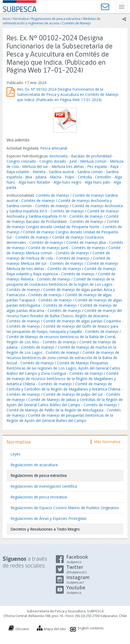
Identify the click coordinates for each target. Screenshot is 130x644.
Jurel (73, 161)
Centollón (103, 177)
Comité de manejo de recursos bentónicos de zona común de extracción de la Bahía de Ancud (63, 358)
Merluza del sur (35, 166)
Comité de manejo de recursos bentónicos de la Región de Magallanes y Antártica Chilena (63, 379)
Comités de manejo (52, 195)
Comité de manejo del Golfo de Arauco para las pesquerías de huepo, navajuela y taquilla (62, 329)
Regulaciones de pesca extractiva (56, 19)
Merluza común (93, 161)
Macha (56, 177)
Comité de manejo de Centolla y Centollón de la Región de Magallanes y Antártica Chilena (63, 386)
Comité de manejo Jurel (48, 248)
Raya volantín (18, 172)
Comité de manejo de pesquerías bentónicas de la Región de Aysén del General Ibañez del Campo (60, 418)
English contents (91, 628)
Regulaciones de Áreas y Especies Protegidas (49, 518)
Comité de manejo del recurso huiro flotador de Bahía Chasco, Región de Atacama (64, 313)
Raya (114, 166)
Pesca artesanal (54, 148)
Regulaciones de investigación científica (44, 486)
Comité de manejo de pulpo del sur (73, 394)
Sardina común (90, 172)
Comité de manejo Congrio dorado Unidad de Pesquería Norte (63, 224)
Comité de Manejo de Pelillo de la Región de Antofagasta (55, 410)
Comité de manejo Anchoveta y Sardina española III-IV (63, 214)
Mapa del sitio (55, 629)
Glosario (22, 629)
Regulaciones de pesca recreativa (39, 497)
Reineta (39, 172)
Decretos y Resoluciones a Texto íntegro (45, 529)
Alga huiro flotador (34, 182)
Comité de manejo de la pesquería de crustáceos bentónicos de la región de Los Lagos (60, 282)
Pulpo (70, 177)
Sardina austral (61, 172)
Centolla (85, 177)
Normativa (21, 19)
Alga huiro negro (67, 182)
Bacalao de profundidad (91, 156)
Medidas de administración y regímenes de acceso (52, 21)
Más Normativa (105, 442)
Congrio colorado (21, 161)
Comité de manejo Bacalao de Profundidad (63, 219)
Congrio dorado (53, 161)
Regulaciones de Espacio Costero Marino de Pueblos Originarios (65, 508)
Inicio (7, 19)
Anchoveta (59, 156)
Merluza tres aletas (68, 166)
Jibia (29, 177)
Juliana (41, 177)
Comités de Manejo (76, 23)
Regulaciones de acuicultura (34, 465)
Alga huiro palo (98, 182)
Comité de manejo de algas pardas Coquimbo (82, 321)
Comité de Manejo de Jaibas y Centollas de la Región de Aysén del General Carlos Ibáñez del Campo (65, 402)
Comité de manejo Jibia (86, 242)
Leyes (15, 454)
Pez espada (97, 166)
